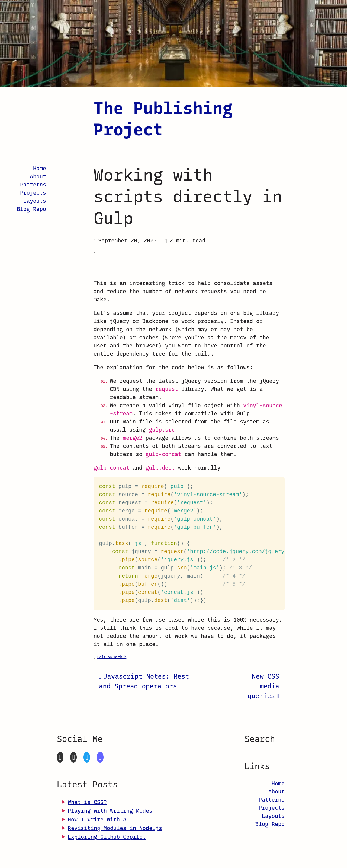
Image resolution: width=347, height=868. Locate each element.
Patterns (33, 185)
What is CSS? (87, 802)
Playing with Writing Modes (110, 811)
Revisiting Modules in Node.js (115, 828)
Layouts (35, 201)
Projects (33, 193)
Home (40, 168)
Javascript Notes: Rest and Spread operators (144, 681)
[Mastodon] (100, 757)
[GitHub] (60, 757)
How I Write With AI (99, 819)
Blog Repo (31, 209)
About (38, 176)
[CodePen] (73, 757)
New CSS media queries (263, 686)
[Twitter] (87, 757)
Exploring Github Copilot (107, 837)
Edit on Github (112, 657)
